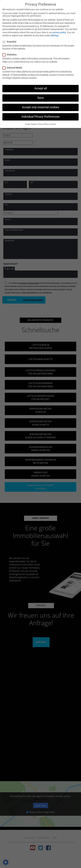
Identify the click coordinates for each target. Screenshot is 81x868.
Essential (10, 42)
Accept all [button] (41, 88)
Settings (55, 35)
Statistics (11, 55)
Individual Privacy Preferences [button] (40, 117)
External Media (13, 68)
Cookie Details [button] (31, 124)
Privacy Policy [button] (43, 124)
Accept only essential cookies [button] (41, 107)
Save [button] (41, 98)
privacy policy (59, 32)
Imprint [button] (53, 124)
